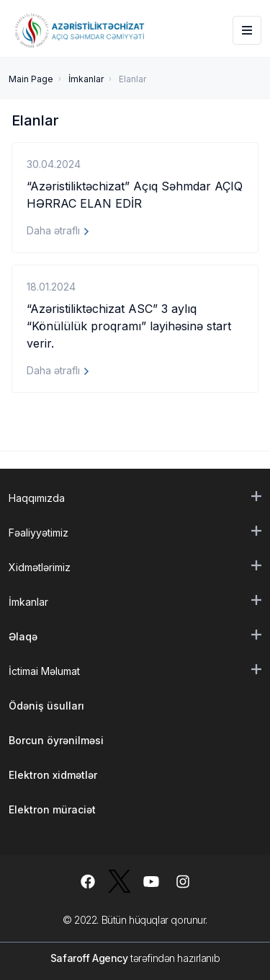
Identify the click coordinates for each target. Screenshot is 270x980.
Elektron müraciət (52, 809)
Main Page (31, 79)
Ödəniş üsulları (46, 706)
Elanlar (132, 79)
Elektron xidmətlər (53, 775)
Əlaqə (23, 636)
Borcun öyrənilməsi (56, 740)
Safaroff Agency (89, 958)
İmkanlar (86, 79)
